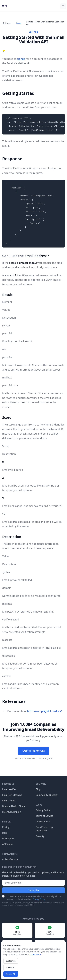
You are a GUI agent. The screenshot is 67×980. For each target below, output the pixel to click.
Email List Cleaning (12, 795)
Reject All (11, 967)
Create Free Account (33, 751)
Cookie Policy (43, 821)
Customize (11, 961)
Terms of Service (44, 816)
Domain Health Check (14, 806)
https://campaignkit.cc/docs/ (44, 711)
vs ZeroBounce (10, 859)
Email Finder (9, 801)
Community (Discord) (47, 795)
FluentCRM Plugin (12, 812)
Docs (5, 833)
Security (40, 836)
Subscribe (33, 890)
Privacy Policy (43, 810)
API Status (8, 844)
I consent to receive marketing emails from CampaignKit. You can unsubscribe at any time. (34, 898)
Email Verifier (9, 789)
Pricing (6, 827)
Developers (8, 838)
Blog (18, 23)
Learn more (35, 955)
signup (21, 59)
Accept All (11, 974)
